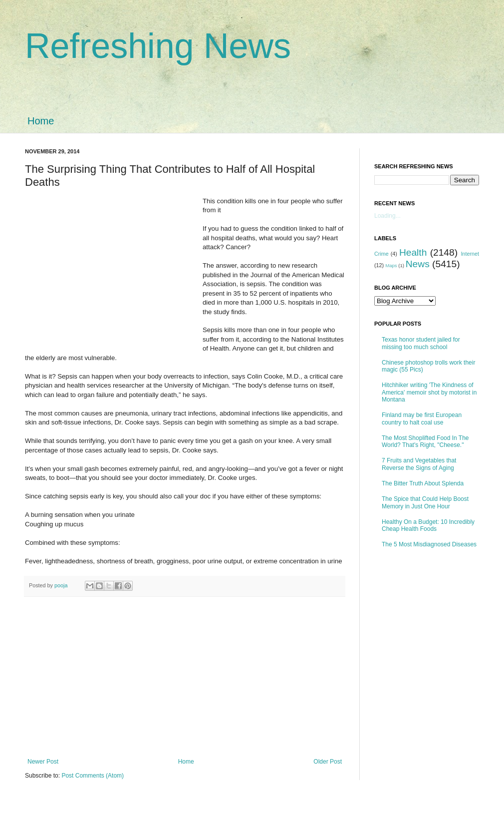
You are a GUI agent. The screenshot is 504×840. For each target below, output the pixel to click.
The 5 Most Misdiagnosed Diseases (429, 544)
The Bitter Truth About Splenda (423, 483)
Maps (391, 265)
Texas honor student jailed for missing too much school (421, 343)
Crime (381, 254)
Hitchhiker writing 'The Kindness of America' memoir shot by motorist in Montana (429, 392)
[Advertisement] (114, 272)
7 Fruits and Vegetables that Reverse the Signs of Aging (419, 464)
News (418, 264)
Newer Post (43, 762)
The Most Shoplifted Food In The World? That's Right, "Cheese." (425, 441)
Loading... (387, 216)
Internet (470, 254)
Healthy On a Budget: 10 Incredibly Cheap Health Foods (428, 525)
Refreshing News (158, 46)
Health (413, 252)
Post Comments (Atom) (93, 776)
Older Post (328, 762)
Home (41, 121)
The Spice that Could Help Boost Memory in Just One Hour (425, 502)
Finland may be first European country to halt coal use (422, 419)
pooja (62, 585)
